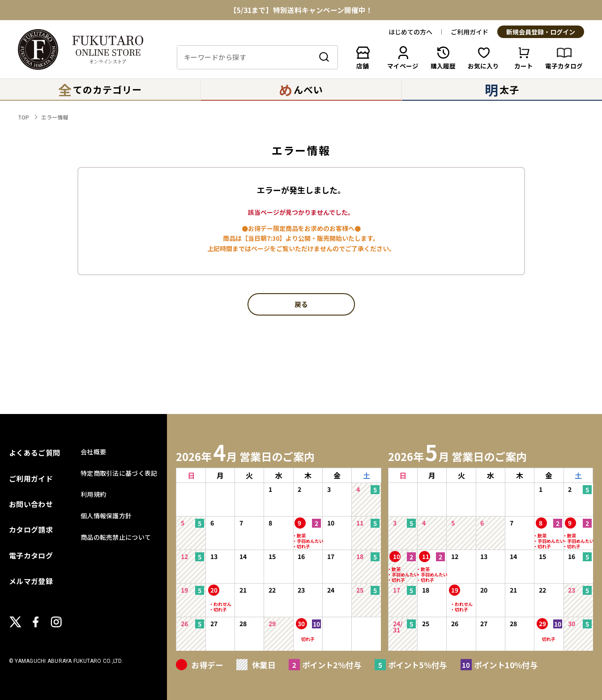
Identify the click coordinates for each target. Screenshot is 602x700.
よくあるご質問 (34, 452)
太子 (502, 90)
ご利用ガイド (470, 32)
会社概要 (93, 452)
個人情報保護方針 (106, 516)
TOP (23, 117)
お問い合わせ (31, 504)
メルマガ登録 (31, 581)
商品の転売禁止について (116, 537)
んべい (301, 90)
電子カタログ (31, 555)
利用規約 (93, 494)
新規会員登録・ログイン (541, 32)
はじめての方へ (410, 32)
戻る (301, 305)
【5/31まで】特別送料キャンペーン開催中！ (301, 10)
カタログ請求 (31, 529)
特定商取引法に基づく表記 (119, 473)
